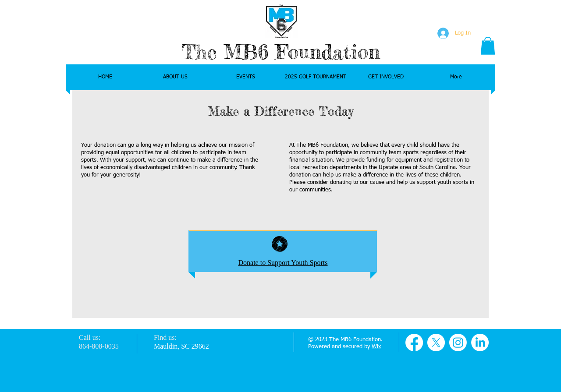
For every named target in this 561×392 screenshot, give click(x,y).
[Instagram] (458, 343)
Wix (376, 347)
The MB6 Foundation (281, 52)
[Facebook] (414, 343)
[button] (488, 46)
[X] (436, 343)
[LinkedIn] (480, 343)
